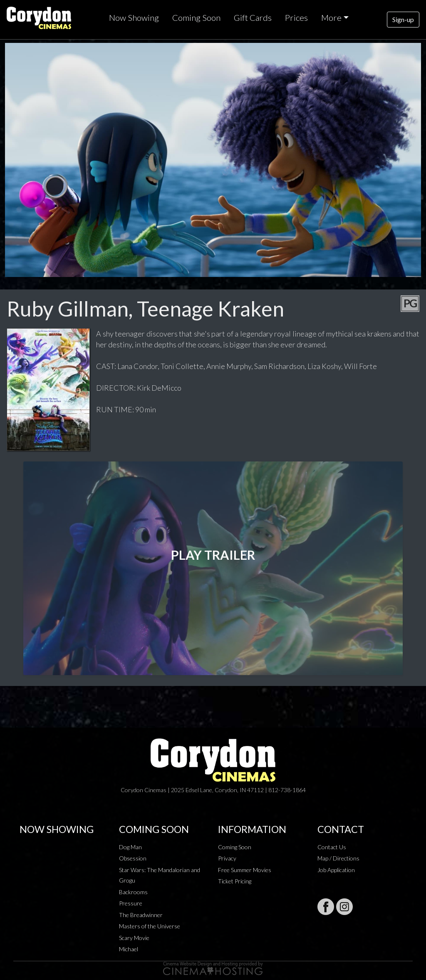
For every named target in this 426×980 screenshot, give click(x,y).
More (331, 17)
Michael (129, 949)
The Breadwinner (141, 915)
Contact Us (332, 847)
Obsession (133, 858)
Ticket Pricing (235, 881)
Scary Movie (134, 938)
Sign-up (403, 19)
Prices (296, 17)
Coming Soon (196, 17)
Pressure (131, 903)
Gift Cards (253, 17)
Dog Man (130, 847)
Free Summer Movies (245, 870)
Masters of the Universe (150, 926)
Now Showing (134, 17)
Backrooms (133, 892)
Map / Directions (338, 858)
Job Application (336, 870)
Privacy (227, 858)
